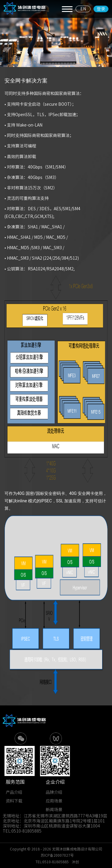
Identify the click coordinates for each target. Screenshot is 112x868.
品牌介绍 (54, 792)
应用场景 (54, 801)
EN (83, 9)
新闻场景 (54, 810)
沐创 (75, 862)
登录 (101, 9)
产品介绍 (14, 792)
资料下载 (14, 801)
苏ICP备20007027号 (57, 855)
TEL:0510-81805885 (52, 862)
